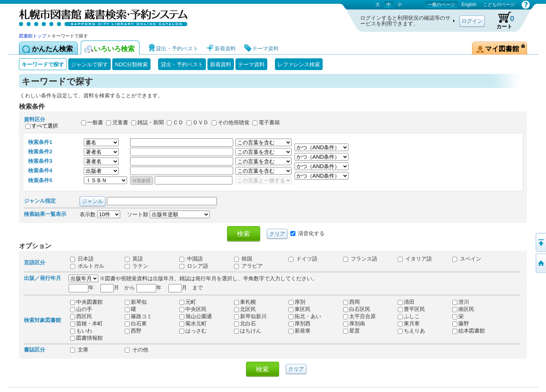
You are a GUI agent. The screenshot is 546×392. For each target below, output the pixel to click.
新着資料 (221, 64)
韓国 (243, 259)
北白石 (245, 323)
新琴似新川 (250, 316)
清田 (406, 302)
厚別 (297, 302)
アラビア (248, 266)
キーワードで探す (43, 64)
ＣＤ (178, 123)
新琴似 (136, 302)
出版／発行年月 (42, 278)
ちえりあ (411, 331)
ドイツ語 (303, 259)
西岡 (351, 302)
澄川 (461, 302)
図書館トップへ (540, 263)
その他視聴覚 (234, 123)
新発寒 (300, 331)
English (469, 5)
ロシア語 (194, 266)
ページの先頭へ (540, 242)
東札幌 (245, 302)
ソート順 (168, 214)
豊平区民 (411, 309)
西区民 (81, 316)
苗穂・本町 (86, 323)
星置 (351, 331)
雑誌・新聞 (151, 123)
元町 (188, 302)
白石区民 (357, 309)
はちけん (248, 331)
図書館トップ (33, 36)
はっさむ (193, 331)
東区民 (300, 309)
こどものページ (499, 5)
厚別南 (354, 323)
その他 (136, 350)
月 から (118, 287)
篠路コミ (138, 316)
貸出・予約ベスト (182, 64)
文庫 (79, 350)
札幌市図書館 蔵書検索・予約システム (99, 16)
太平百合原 (359, 316)
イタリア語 (415, 259)
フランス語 (360, 259)
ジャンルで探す (89, 64)
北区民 (245, 309)
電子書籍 (269, 123)
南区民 (463, 309)
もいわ (81, 331)
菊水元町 (193, 323)
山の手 (81, 309)
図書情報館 (86, 338)
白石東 (136, 323)
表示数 (100, 214)
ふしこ (409, 316)
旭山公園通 (196, 316)
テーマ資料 (251, 64)
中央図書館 (86, 302)
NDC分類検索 (131, 64)
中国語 (191, 259)
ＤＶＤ (201, 123)
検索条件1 (40, 142)
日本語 (82, 259)
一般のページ (441, 5)
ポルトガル (87, 266)
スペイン (467, 259)
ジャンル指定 (40, 201)
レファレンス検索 (299, 64)
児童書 (120, 123)
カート (502, 20)
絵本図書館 (469, 331)
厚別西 (300, 323)
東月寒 (409, 323)
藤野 (461, 323)
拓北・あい (305, 316)
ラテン (136, 266)
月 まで (186, 287)
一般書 (95, 123)
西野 (133, 331)
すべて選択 (45, 126)
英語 (134, 259)
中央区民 (193, 309)
